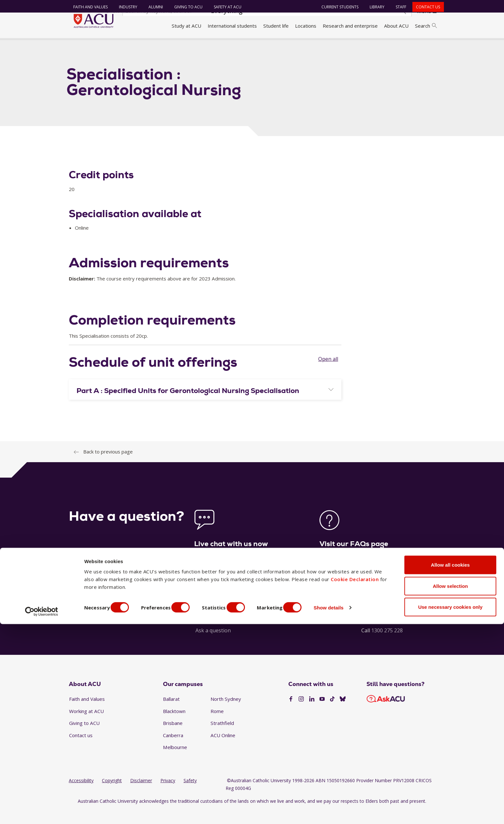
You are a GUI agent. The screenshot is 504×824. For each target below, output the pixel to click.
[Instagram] (301, 713)
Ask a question (213, 644)
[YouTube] (322, 713)
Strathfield (222, 737)
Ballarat (171, 712)
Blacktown (174, 725)
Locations (306, 26)
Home (78, 46)
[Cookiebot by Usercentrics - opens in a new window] (42, 811)
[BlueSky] (343, 713)
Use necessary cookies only (450, 807)
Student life (276, 26)
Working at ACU (86, 725)
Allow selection (450, 786)
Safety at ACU (224, 7)
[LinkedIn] (312, 713)
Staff (398, 7)
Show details (345, 807)
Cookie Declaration (355, 779)
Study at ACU (186, 26)
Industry (125, 7)
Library (374, 7)
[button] (205, 404)
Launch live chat (213, 599)
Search (426, 26)
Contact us (425, 7)
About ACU (396, 26)
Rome (217, 725)
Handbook (102, 46)
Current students (337, 7)
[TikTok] (332, 713)
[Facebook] (291, 713)
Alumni (153, 7)
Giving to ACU (185, 7)
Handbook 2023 (137, 46)
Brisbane (173, 737)
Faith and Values (87, 7)
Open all (328, 372)
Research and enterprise (350, 26)
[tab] (205, 403)
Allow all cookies (450, 765)
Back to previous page (108, 465)
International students (232, 26)
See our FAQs (336, 599)
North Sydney (226, 712)
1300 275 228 (387, 644)
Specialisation (175, 46)
